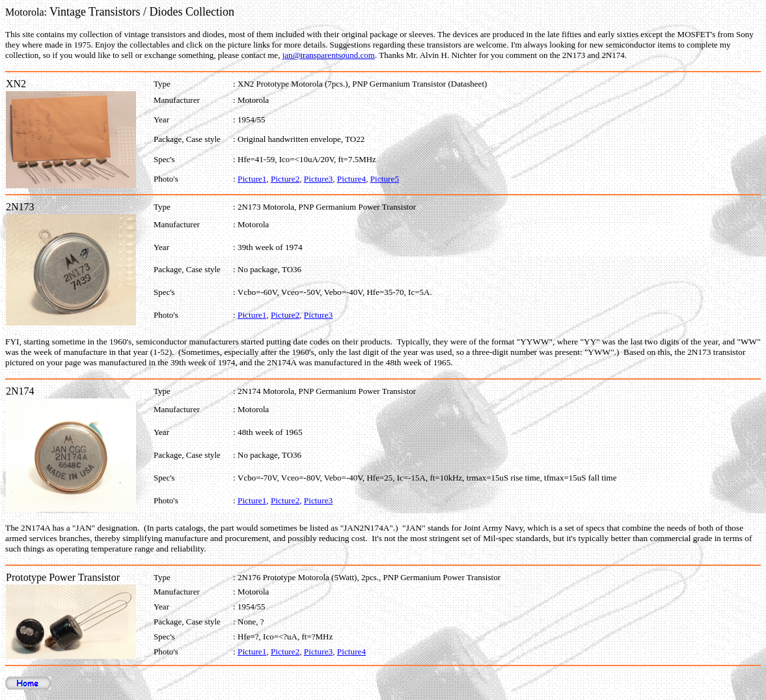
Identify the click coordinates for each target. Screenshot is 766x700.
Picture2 (285, 179)
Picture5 (385, 179)
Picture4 (351, 179)
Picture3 (318, 179)
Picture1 (252, 179)
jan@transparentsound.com (329, 55)
